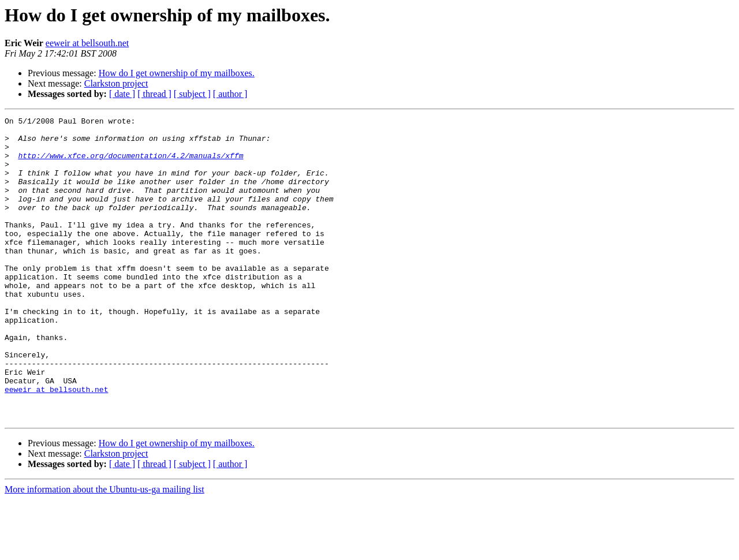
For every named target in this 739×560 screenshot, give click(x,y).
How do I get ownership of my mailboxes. (177, 73)
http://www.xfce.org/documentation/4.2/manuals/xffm (130, 164)
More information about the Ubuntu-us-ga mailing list (104, 550)
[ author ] (230, 94)
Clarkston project (116, 83)
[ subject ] (192, 94)
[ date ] (122, 94)
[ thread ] (154, 94)
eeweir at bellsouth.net (87, 43)
